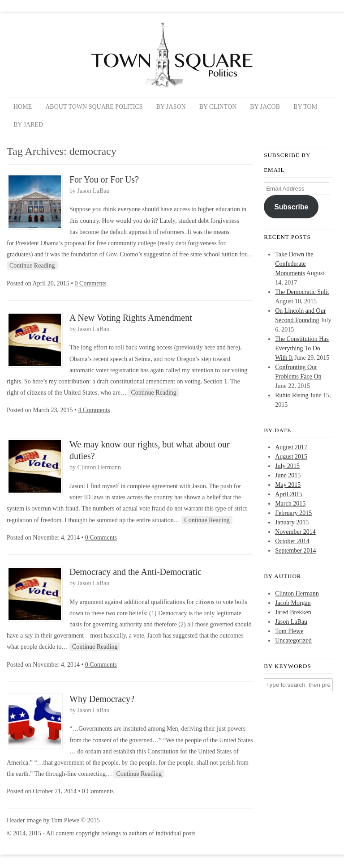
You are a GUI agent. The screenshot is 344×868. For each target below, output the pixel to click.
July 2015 (287, 466)
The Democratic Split (302, 292)
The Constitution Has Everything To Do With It (302, 348)
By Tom (305, 107)
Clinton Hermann (99, 467)
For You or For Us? (104, 179)
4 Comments (94, 410)
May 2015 (288, 485)
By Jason (171, 107)
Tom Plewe (289, 631)
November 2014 (295, 532)
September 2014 (295, 551)
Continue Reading (32, 266)
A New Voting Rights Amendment (131, 318)
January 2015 (292, 522)
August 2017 (291, 447)
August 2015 (291, 457)
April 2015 (289, 494)
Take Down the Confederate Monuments (294, 264)
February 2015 (293, 513)
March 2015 (290, 504)
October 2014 (292, 541)
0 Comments (91, 283)
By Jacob (265, 107)
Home (23, 107)
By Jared (28, 125)
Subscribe (291, 207)
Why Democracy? (102, 699)
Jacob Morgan (293, 603)
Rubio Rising (292, 395)
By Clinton (218, 107)
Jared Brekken (293, 612)
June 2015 (288, 475)
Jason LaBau (94, 191)
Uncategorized (293, 640)
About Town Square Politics (94, 107)
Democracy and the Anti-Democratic (135, 572)
